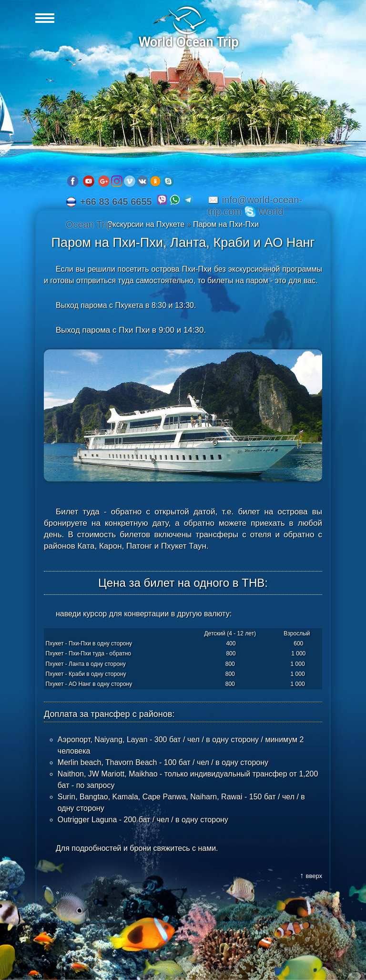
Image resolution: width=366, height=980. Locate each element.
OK (155, 181)
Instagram (117, 181)
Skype (168, 181)
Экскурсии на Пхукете (146, 224)
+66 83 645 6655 (116, 202)
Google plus (104, 181)
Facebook (73, 181)
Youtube (89, 181)
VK (142, 181)
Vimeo (130, 181)
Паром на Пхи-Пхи (226, 224)
